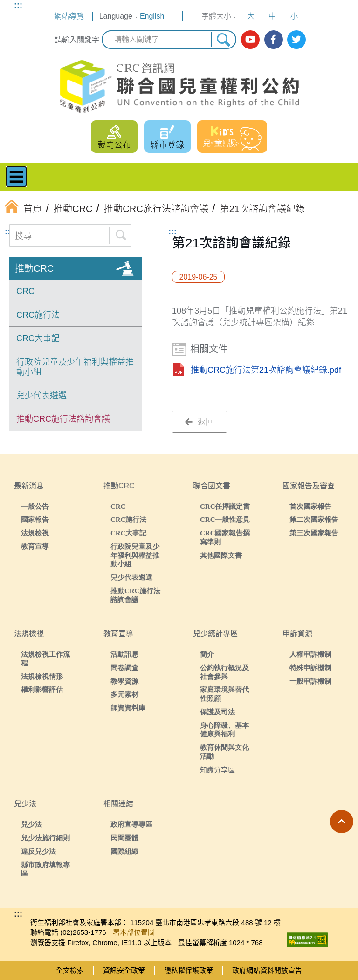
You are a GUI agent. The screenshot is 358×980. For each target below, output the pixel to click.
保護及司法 (217, 712)
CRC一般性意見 (225, 519)
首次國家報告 (310, 506)
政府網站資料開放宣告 (267, 970)
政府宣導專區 (131, 824)
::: (18, 5)
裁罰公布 (114, 145)
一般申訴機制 (310, 681)
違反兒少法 (38, 851)
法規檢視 (35, 533)
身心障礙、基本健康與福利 (224, 730)
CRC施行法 (38, 315)
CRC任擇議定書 (225, 506)
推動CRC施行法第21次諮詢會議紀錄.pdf (266, 370)
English (152, 16)
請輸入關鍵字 (77, 40)
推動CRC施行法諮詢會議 (63, 419)
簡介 (207, 654)
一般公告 (35, 506)
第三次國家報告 (314, 533)
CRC (25, 291)
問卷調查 (124, 668)
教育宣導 (35, 546)
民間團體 (124, 838)
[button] (342, 822)
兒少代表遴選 (41, 396)
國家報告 (35, 519)
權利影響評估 (42, 689)
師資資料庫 (128, 708)
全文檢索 (70, 970)
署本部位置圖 (134, 932)
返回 (200, 422)
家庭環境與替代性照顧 (224, 694)
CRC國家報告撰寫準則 (225, 537)
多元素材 (124, 694)
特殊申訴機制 (310, 668)
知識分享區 (217, 770)
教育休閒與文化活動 (224, 752)
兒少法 (31, 824)
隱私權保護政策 (189, 970)
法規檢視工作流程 (45, 658)
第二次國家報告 (314, 519)
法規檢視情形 (42, 676)
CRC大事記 (38, 338)
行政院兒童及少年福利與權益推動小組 (75, 367)
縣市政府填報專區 (45, 869)
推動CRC (34, 268)
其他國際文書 (221, 555)
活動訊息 (124, 654)
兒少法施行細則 (45, 838)
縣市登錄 (167, 145)
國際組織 (124, 851)
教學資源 (124, 681)
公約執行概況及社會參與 (224, 672)
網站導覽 (69, 16)
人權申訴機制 (310, 654)
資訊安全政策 (124, 970)
